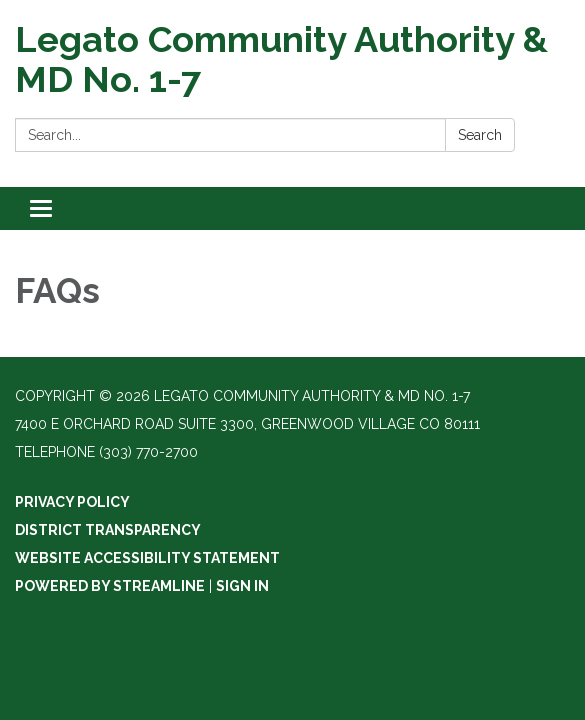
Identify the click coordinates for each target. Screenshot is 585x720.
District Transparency (108, 530)
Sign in (242, 586)
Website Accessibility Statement (147, 558)
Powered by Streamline (110, 586)
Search (480, 135)
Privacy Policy (72, 502)
